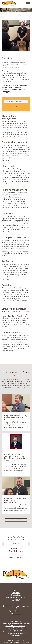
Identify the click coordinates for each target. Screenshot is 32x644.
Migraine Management (14, 190)
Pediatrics (7, 261)
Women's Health (11, 333)
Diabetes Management (14, 142)
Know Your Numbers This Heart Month (15, 500)
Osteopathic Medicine (14, 237)
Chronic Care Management (9, 117)
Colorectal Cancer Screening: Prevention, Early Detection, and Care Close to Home (15, 457)
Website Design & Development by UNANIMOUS (17, 642)
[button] (16, 56)
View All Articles (16, 520)
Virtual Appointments (14, 309)
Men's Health (9, 166)
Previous (3, 544)
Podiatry (6, 285)
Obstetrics (7, 214)
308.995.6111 (6, 90)
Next (29, 544)
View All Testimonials (16, 558)
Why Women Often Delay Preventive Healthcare (16, 417)
